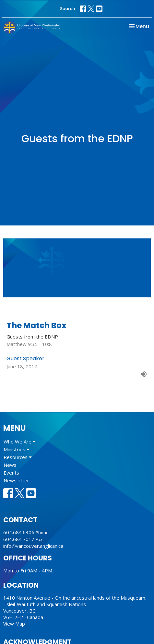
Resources (18, 457)
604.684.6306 (19, 532)
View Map (14, 624)
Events (11, 473)
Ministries (17, 449)
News (10, 465)
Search (67, 9)
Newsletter (16, 480)
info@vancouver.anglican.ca (33, 546)
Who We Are (20, 442)
